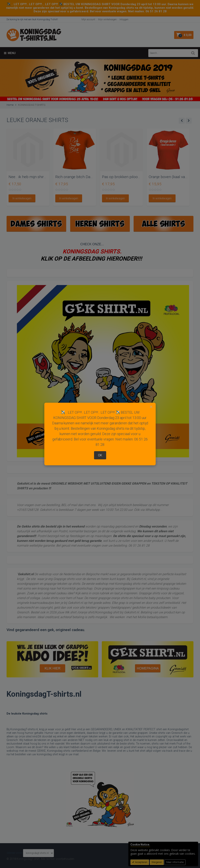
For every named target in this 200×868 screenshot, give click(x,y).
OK (100, 455)
